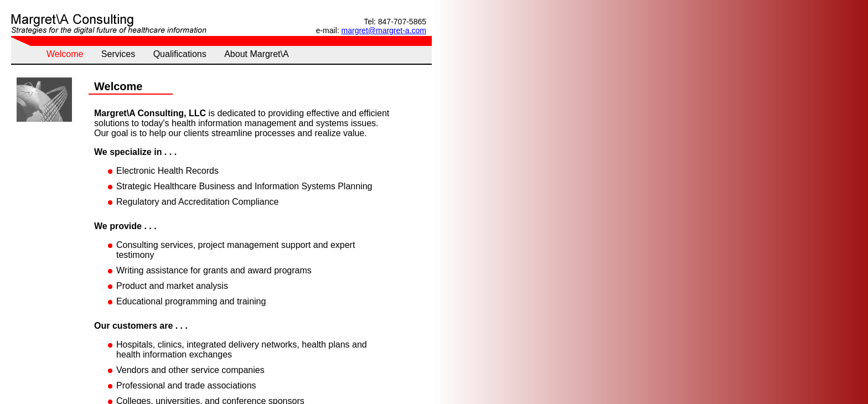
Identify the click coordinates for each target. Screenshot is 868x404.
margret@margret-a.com (384, 30)
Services (118, 54)
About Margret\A (257, 54)
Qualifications (180, 54)
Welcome (65, 54)
